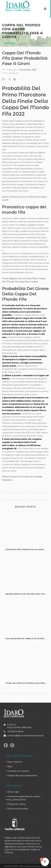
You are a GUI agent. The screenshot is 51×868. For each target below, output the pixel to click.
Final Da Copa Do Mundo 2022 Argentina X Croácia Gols (27, 683)
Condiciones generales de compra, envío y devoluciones (23, 798)
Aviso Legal (12, 792)
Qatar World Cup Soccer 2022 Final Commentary (27, 594)
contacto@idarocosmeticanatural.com (25, 736)
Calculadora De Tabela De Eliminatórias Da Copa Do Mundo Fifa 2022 (27, 639)
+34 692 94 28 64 (15, 731)
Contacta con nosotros (17, 771)
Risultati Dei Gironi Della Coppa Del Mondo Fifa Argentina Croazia (27, 550)
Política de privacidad (17, 809)
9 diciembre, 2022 (28, 70)
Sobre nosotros (14, 762)
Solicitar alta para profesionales (21, 776)
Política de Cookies (16, 804)
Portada (10, 43)
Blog (9, 766)
